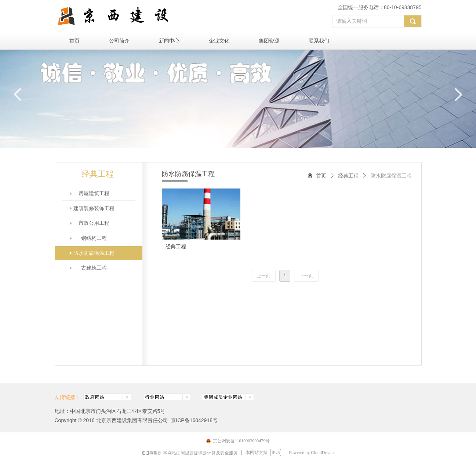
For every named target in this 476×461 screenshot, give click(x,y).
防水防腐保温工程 (391, 176)
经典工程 (348, 176)
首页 (321, 176)
